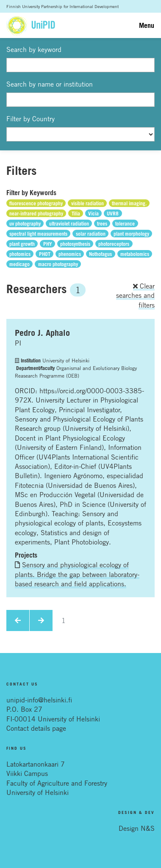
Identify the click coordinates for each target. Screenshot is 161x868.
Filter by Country (31, 119)
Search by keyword (34, 49)
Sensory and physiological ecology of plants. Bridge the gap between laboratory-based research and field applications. (77, 574)
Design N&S (137, 828)
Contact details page (36, 728)
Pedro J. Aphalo (42, 333)
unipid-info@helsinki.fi (39, 700)
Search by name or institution (50, 84)
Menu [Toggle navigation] (147, 25)
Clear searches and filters (135, 295)
